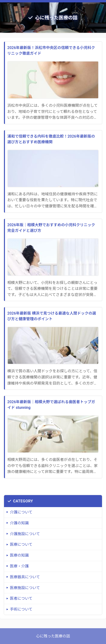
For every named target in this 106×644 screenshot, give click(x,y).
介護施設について (25, 534)
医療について (21, 544)
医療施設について (25, 588)
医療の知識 (19, 555)
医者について (21, 598)
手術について (21, 609)
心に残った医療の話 (56, 18)
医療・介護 (19, 566)
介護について (21, 512)
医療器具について (25, 577)
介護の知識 (19, 523)
